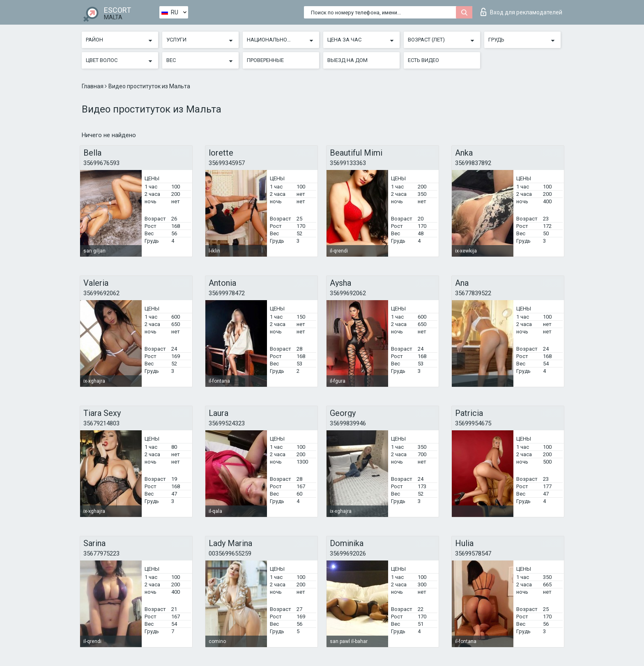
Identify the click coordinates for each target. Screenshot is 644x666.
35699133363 (348, 163)
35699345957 (227, 163)
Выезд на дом (347, 60)
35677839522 (473, 293)
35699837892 (473, 163)
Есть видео (423, 60)
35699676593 (101, 163)
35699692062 (101, 293)
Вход (521, 12)
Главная (93, 86)
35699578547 (473, 553)
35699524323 (227, 423)
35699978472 (227, 293)
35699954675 (473, 423)
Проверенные (265, 60)
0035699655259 (230, 553)
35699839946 (348, 423)
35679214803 (101, 423)
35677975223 (101, 553)
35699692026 (348, 553)
